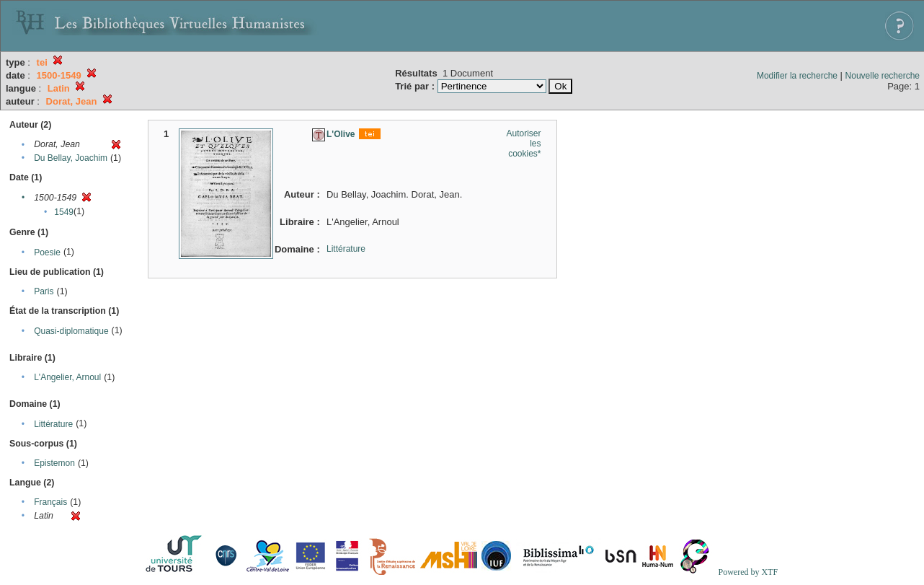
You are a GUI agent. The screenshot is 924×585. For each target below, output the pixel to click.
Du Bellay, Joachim (71, 158)
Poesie (47, 252)
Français (50, 502)
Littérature (53, 424)
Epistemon (54, 463)
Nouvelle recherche (883, 76)
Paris (44, 291)
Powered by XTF (748, 572)
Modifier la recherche (797, 76)
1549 (64, 212)
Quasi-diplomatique (71, 331)
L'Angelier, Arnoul (67, 377)
